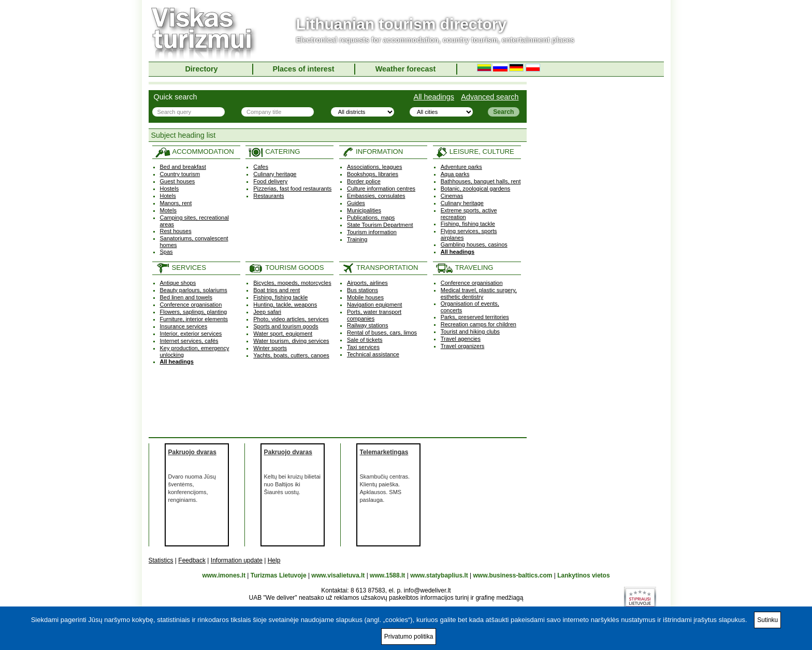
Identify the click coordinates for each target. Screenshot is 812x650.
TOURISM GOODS (286, 268)
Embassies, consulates (376, 196)
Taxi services (363, 347)
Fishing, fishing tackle (468, 224)
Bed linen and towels (186, 297)
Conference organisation (191, 305)
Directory (201, 69)
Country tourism (180, 174)
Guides (356, 203)
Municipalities (364, 210)
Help (274, 560)
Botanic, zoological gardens (476, 189)
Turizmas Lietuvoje (279, 575)
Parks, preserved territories (475, 317)
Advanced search (490, 97)
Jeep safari (267, 312)
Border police (364, 181)
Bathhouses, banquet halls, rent (481, 181)
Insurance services (184, 326)
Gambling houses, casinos (474, 244)
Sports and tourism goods (286, 326)
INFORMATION (372, 151)
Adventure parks (461, 167)
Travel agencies (461, 339)
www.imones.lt (224, 575)
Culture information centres (381, 189)
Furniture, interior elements (194, 319)
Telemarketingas (384, 452)
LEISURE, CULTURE (475, 151)
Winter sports (270, 348)
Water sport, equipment (283, 334)
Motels (168, 210)
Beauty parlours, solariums (194, 290)
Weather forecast (406, 69)
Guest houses (178, 181)
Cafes (261, 167)
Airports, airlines (367, 283)
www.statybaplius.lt (439, 575)
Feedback (192, 560)
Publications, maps (371, 218)
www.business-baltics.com (513, 575)
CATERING (274, 151)
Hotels (168, 196)
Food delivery (270, 181)
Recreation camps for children (479, 324)
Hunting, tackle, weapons (285, 305)
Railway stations (367, 325)
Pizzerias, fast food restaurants (292, 189)
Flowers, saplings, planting (194, 312)
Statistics (161, 560)
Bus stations (363, 290)
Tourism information (372, 232)
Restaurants (269, 196)
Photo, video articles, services (291, 319)
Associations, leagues (374, 167)
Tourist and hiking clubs (470, 331)
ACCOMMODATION (194, 151)
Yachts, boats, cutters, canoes (291, 355)
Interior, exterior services (191, 334)
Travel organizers (463, 346)
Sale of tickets (365, 340)
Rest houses (176, 231)
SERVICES (180, 268)
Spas (166, 252)
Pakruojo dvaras (192, 452)
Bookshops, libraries (373, 174)
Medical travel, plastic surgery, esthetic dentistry (479, 293)
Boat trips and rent (277, 290)
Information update (237, 560)
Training (357, 239)
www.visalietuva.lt (338, 575)
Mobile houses (365, 297)
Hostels (170, 189)
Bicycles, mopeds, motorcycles (292, 283)
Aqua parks (455, 174)
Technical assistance (373, 354)
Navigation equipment (374, 305)
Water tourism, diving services (291, 341)
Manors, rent (176, 203)
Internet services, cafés (189, 341)
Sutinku (767, 620)
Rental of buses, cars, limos (382, 333)
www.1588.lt (387, 575)
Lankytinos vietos (583, 575)
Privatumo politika (409, 637)
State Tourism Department (380, 225)
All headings (434, 97)
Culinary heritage (275, 174)
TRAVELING (465, 268)
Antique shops (178, 283)
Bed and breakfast (183, 167)
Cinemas (452, 196)
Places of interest (303, 69)
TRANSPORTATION (380, 268)
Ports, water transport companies (374, 315)
